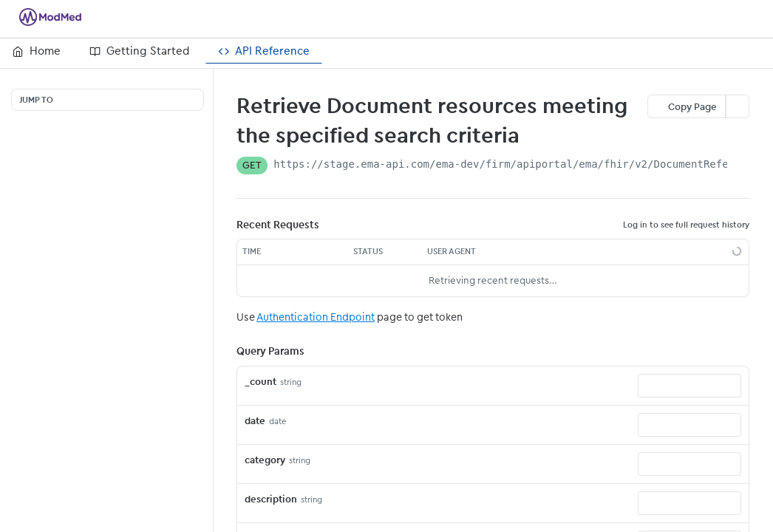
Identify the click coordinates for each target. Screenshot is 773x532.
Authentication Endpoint (316, 317)
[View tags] (531, 135)
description (271, 499)
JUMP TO (36, 100)
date (255, 421)
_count (260, 382)
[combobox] (689, 386)
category (265, 460)
